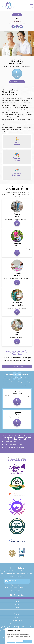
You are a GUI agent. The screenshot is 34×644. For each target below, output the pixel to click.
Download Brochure (17, 82)
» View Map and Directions (17, 591)
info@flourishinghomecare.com (17, 23)
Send (17, 143)
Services (17, 604)
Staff (17, 15)
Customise (11, 641)
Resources (17, 614)
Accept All (28, 641)
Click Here (17, 224)
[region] (19, 636)
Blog (17, 611)
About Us (17, 601)
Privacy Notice (17, 620)
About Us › (25, 386)
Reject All (20, 641)
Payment (17, 159)
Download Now (17, 367)
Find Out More (17, 76)
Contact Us (17, 617)
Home (17, 598)
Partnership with (17, 174)
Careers (17, 608)
